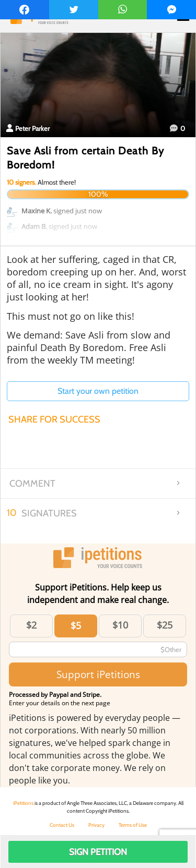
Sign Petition (98, 852)
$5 (76, 625)
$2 (31, 625)
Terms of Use (133, 825)
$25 (165, 625)
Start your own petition (98, 391)
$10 (120, 625)
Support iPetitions (98, 674)
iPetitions (23, 803)
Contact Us (62, 825)
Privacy (96, 825)
